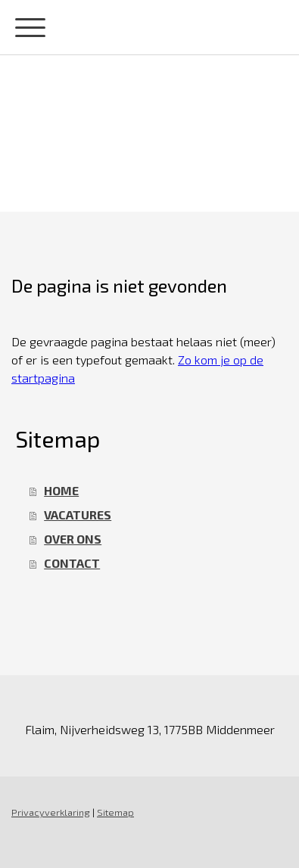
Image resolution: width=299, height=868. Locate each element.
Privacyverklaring (51, 812)
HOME (61, 490)
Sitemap (115, 812)
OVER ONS (73, 539)
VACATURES (78, 515)
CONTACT (72, 563)
